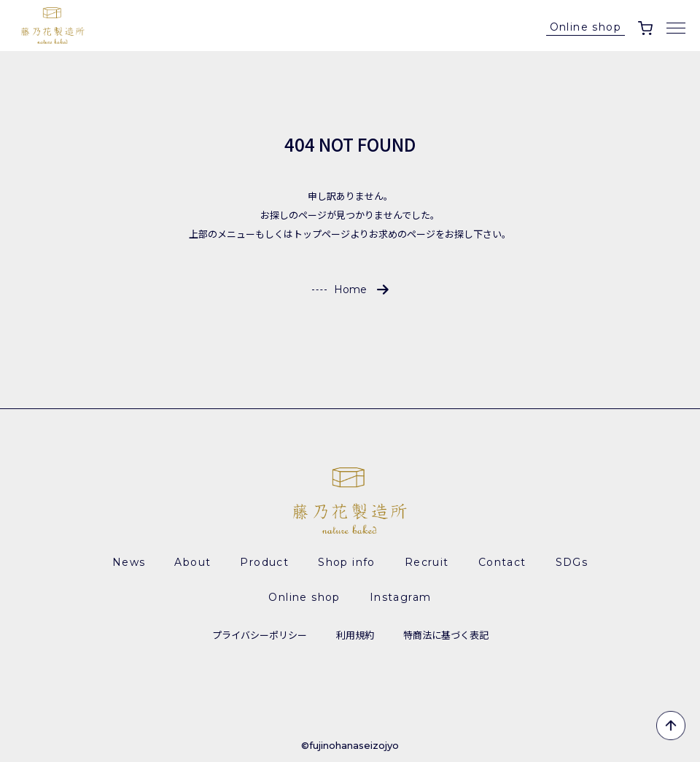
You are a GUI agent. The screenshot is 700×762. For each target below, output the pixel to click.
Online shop (586, 27)
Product (264, 562)
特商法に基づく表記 (446, 635)
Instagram (401, 597)
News (129, 562)
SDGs (572, 562)
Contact (502, 562)
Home (350, 289)
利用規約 (355, 635)
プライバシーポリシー (260, 635)
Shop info (347, 562)
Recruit (427, 562)
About (192, 562)
